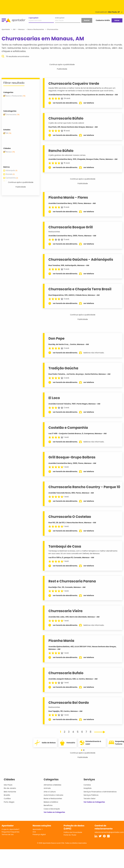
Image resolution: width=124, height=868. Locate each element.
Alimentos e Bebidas (52, 785)
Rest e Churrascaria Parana (72, 581)
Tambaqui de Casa (65, 546)
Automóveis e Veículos (53, 795)
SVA (34, 832)
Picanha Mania (61, 641)
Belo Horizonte (10, 792)
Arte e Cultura (50, 792)
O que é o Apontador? (10, 829)
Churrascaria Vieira (65, 611)
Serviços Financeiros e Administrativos (100, 792)
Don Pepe (56, 338)
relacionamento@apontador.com (109, 832)
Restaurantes (54, 232)
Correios (87, 785)
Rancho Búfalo (61, 151)
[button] (82, 750)
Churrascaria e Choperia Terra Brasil (80, 289)
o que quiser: (34, 18)
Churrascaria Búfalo (66, 118)
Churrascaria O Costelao (70, 517)
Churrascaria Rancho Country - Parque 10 (84, 487)
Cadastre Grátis (103, 20)
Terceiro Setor (90, 799)
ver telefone (89, 103)
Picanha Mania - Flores (68, 197)
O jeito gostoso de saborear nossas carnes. (67, 155)
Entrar (117, 20)
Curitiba (7, 799)
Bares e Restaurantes (53, 799)
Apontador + (38, 829)
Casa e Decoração (52, 809)
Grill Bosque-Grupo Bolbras (72, 457)
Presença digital (39, 834)
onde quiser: (60, 18)
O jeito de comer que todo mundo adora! (66, 123)
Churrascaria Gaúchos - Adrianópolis (81, 259)
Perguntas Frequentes (10, 832)
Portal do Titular (70, 835)
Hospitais (88, 788)
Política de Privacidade (73, 832)
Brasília (7, 795)
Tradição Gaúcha (63, 368)
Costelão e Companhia (68, 428)
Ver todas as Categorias (54, 812)
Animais (47, 788)
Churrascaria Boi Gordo (69, 703)
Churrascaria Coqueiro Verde (74, 84)
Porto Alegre (9, 802)
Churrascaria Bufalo (66, 673)
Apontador (6, 29)
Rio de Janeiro (10, 788)
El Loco (54, 398)
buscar (87, 20)
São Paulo (8, 785)
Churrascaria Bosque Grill (71, 227)
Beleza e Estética (51, 802)
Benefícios (48, 805)
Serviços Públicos (91, 795)
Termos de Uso (8, 834)
